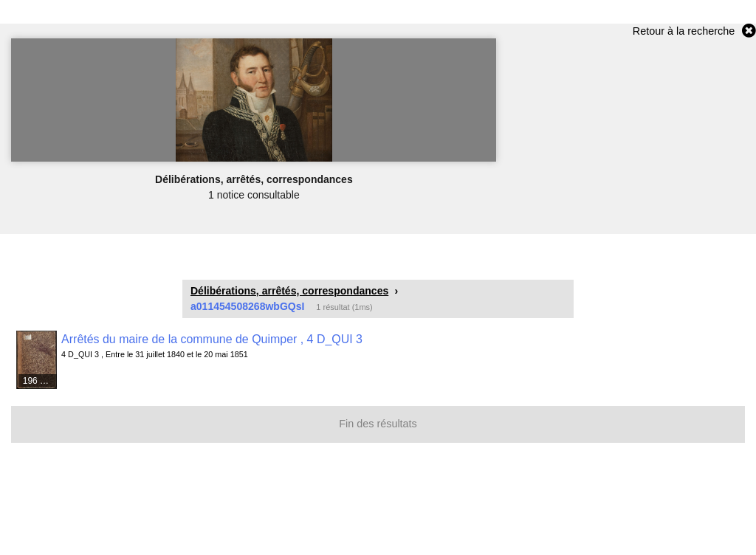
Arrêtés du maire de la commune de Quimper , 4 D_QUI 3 (212, 339)
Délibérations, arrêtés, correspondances (289, 291)
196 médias (41, 381)
